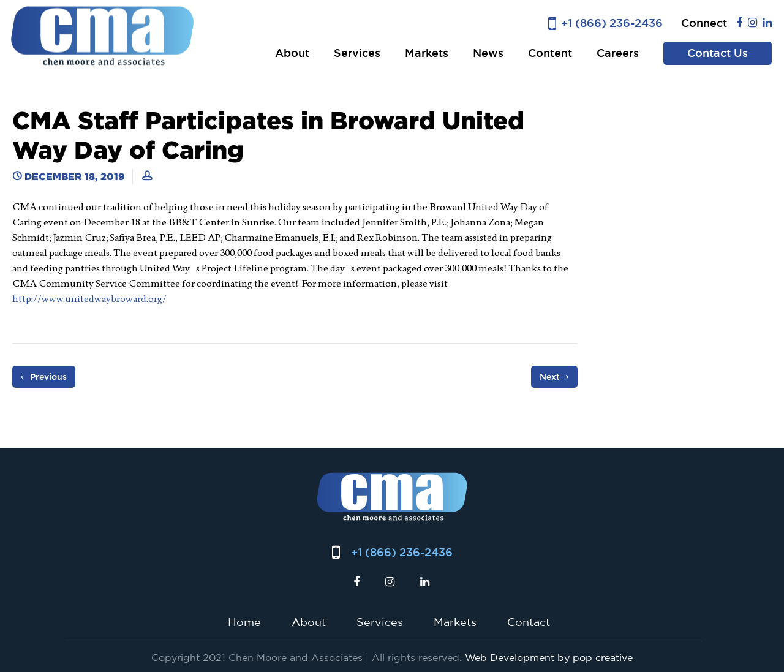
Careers (618, 53)
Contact (529, 622)
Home (244, 622)
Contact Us (718, 53)
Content (550, 53)
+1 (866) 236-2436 (612, 23)
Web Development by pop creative (549, 657)
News (488, 53)
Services (357, 53)
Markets (427, 53)
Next (554, 377)
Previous (44, 377)
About (292, 53)
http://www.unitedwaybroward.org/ (89, 299)
